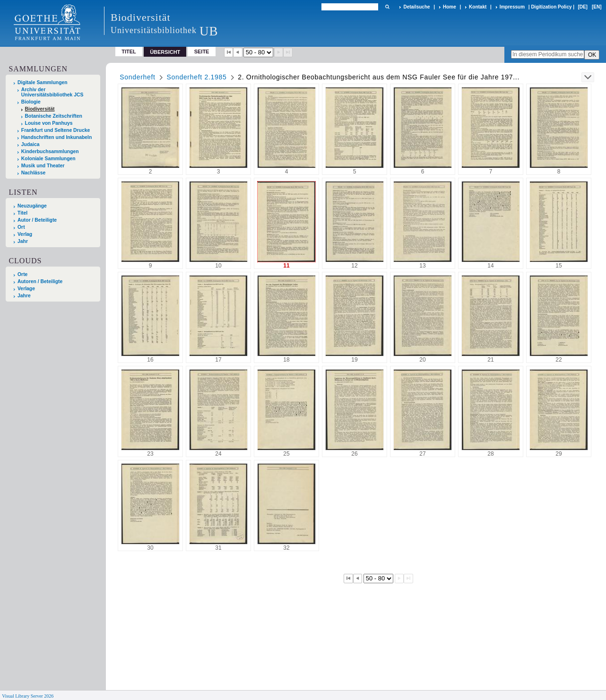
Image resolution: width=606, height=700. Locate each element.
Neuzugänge (32, 206)
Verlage (26, 289)
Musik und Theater (43, 166)
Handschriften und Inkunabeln (57, 137)
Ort (21, 227)
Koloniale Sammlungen (48, 159)
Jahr (23, 241)
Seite (202, 52)
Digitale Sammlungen (43, 82)
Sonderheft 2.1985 (196, 77)
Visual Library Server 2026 (28, 696)
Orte (22, 274)
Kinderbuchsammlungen (50, 151)
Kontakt (478, 7)
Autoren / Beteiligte (40, 281)
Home (450, 7)
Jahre (24, 296)
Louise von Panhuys (49, 123)
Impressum (512, 7)
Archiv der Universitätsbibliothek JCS (52, 92)
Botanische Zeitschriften (54, 116)
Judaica (30, 144)
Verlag (25, 234)
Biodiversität (40, 109)
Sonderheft (138, 77)
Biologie (31, 102)
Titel (129, 52)
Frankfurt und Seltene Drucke (56, 130)
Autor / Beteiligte (37, 220)
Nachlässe (33, 173)
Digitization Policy (551, 7)
